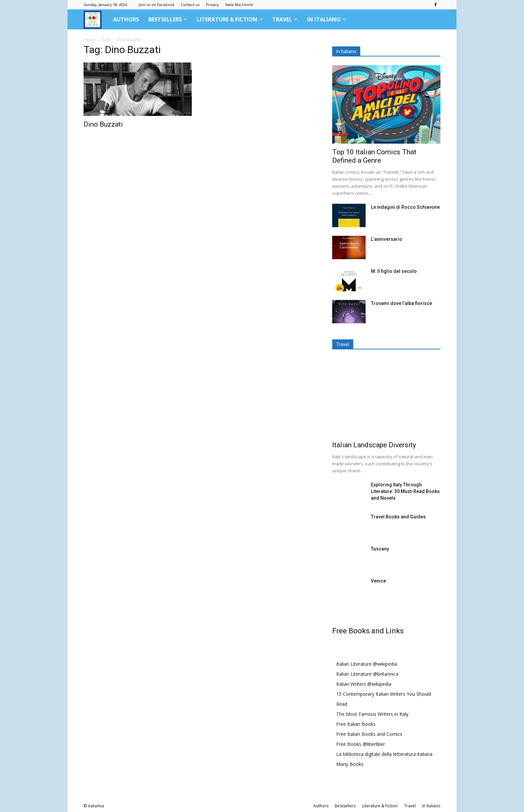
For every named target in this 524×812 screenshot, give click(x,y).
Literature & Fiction (230, 19)
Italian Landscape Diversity (374, 445)
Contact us (190, 5)
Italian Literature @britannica (367, 674)
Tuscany (380, 549)
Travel (285, 19)
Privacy (212, 5)
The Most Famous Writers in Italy (372, 714)
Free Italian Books (356, 724)
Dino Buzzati (103, 124)
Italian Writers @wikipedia (364, 684)
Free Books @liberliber (361, 744)
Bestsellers (168, 19)
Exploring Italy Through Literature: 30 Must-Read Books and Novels (405, 491)
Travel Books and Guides (398, 517)
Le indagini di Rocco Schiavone (405, 207)
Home (89, 40)
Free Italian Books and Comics (369, 734)
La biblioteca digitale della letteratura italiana (384, 754)
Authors (126, 19)
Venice (378, 581)
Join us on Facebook (157, 5)
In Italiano (326, 19)
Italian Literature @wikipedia (367, 664)
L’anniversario (387, 239)
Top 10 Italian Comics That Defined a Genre (374, 156)
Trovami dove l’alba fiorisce (402, 303)
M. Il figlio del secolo (394, 271)
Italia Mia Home (239, 5)
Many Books (350, 764)
